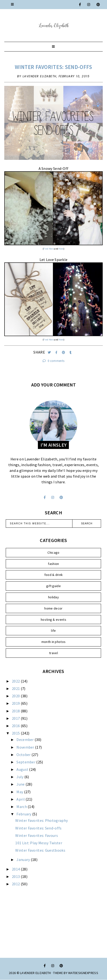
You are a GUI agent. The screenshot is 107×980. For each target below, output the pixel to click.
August (23, 769)
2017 (16, 718)
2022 (16, 681)
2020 (16, 696)
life (53, 631)
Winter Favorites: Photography (41, 820)
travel (53, 653)
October (24, 755)
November (26, 747)
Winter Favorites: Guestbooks (40, 850)
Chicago (53, 553)
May (20, 792)
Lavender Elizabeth (35, 973)
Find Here (48, 249)
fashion (53, 564)
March (22, 807)
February (24, 814)
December (25, 740)
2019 (16, 703)
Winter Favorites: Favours (37, 835)
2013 (16, 876)
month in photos (54, 642)
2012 (16, 884)
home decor (53, 608)
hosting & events (53, 620)
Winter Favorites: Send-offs (53, 67)
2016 (16, 726)
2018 (16, 711)
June (21, 784)
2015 (16, 733)
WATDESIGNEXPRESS (83, 973)
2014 (16, 869)
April (21, 799)
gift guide (53, 586)
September (26, 762)
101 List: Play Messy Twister (39, 843)
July (20, 777)
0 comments (54, 361)
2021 (16, 688)
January (23, 860)
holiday (53, 597)
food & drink (54, 575)
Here (61, 249)
